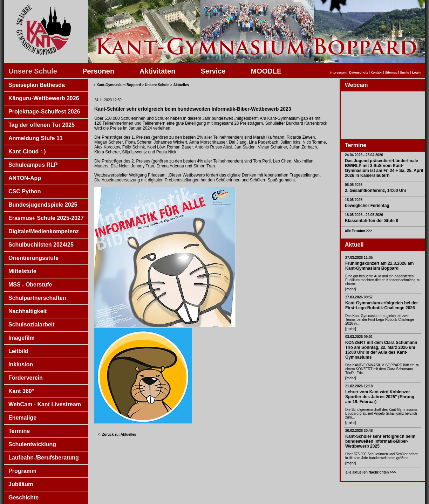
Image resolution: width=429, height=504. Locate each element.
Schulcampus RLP (33, 165)
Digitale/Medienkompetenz (44, 231)
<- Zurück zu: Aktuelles (117, 434)
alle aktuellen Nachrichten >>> (371, 472)
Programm (22, 471)
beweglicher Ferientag (367, 206)
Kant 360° (21, 391)
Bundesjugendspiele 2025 (43, 205)
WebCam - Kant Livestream (45, 404)
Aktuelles (181, 85)
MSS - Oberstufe (30, 285)
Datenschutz (359, 73)
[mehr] (351, 289)
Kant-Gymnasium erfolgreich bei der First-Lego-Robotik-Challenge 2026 (382, 305)
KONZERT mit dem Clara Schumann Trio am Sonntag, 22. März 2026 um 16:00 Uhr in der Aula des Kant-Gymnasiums (381, 350)
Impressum (338, 73)
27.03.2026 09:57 (359, 297)
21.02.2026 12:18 (359, 386)
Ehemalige (22, 418)
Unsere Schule (33, 71)
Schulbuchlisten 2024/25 (41, 245)
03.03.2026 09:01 (359, 337)
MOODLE (266, 71)
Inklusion (21, 364)
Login (417, 73)
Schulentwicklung (32, 444)
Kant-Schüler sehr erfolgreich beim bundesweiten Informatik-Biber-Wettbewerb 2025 (380, 441)
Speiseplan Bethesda (37, 85)
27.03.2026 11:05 (359, 258)
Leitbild (18, 351)
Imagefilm (22, 338)
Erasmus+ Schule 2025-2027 (46, 218)
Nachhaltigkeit (28, 311)
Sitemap (391, 73)
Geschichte (23, 498)
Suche (405, 73)
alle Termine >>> (359, 231)
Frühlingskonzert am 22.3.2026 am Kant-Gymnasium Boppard (379, 266)
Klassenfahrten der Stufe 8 (372, 221)
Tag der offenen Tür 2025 (42, 125)
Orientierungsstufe (33, 258)
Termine (19, 431)
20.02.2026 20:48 (359, 431)
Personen (98, 71)
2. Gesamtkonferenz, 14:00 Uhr (376, 191)
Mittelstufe (22, 271)
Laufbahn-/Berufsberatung (44, 458)
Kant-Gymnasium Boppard (119, 85)
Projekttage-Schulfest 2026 (44, 112)
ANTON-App (25, 178)
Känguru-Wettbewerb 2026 (44, 98)
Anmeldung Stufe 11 (36, 138)
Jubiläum (21, 484)
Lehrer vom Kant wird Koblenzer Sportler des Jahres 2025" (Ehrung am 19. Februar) (380, 397)
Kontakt (376, 73)
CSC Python (25, 191)
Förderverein (26, 378)
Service (213, 71)
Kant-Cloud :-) (27, 151)
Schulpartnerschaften (37, 298)
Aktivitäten (157, 71)
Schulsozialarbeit (32, 325)
